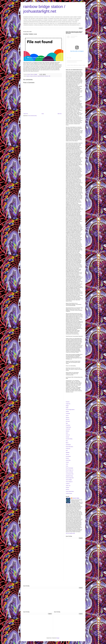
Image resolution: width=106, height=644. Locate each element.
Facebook (68, 402)
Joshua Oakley (70, 65)
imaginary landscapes (33, 76)
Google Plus (68, 404)
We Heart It (68, 421)
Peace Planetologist (69, 468)
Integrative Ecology (69, 476)
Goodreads (68, 414)
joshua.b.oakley (78, 65)
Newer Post (26, 114)
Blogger (67, 406)
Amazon (67, 462)
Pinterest (67, 488)
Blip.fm (67, 443)
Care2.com (68, 435)
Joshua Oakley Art (69, 482)
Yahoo (67, 464)
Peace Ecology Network (70, 410)
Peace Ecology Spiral (70, 478)
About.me (68, 419)
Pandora (67, 458)
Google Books (68, 427)
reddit (49, 76)
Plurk (67, 441)
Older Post (60, 114)
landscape (46, 76)
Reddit (67, 408)
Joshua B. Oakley (76, 498)
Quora (67, 433)
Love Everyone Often (70, 474)
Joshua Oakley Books (70, 491)
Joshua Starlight (69, 480)
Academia (68, 484)
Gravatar (67, 437)
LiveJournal (68, 429)
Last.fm (67, 415)
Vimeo (67, 466)
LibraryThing (68, 460)
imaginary (28, 76)
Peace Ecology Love (70, 470)
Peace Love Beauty (69, 472)
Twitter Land (68, 486)
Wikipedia (68, 452)
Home (43, 114)
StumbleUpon (68, 445)
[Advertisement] (74, 561)
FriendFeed (68, 425)
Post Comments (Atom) (32, 116)
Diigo (67, 423)
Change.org (68, 449)
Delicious (68, 417)
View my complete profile (70, 533)
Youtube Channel (69, 493)
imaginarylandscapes (41, 76)
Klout (67, 451)
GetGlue (67, 412)
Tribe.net (67, 454)
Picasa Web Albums (69, 447)
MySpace (68, 431)
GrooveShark (68, 456)
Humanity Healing (69, 439)
